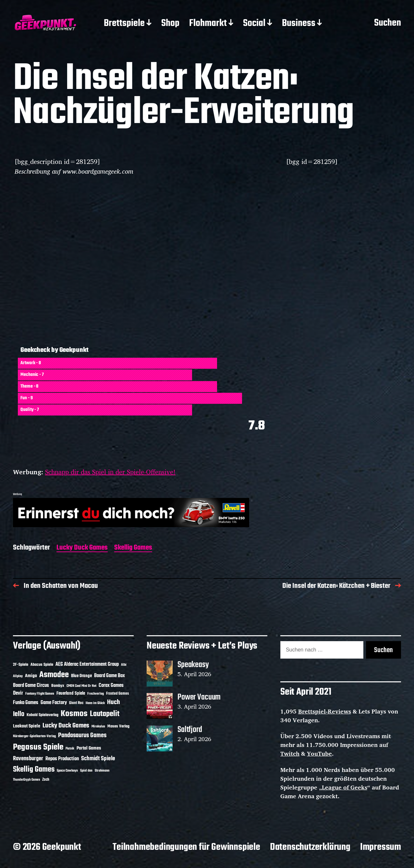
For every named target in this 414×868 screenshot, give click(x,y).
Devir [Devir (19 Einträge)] (18, 693)
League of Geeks (345, 787)
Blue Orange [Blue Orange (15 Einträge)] (81, 676)
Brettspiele (124, 24)
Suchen (388, 23)
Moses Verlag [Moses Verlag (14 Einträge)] (118, 726)
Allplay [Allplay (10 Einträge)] (18, 676)
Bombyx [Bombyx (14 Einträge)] (58, 686)
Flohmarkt (208, 24)
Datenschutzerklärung (310, 847)
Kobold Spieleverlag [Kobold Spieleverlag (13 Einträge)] (43, 715)
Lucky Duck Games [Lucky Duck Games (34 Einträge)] (66, 726)
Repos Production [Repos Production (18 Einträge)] (62, 759)
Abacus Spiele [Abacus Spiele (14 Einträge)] (42, 665)
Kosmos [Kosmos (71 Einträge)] (74, 714)
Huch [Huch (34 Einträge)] (114, 702)
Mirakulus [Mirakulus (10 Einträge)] (98, 726)
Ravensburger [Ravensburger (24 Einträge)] (28, 759)
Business (299, 24)
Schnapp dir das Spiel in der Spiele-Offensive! (110, 472)
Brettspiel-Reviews (325, 711)
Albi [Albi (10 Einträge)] (124, 665)
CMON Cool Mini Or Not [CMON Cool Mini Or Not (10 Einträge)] (81, 686)
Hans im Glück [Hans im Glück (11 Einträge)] (95, 703)
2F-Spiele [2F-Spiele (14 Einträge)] (21, 665)
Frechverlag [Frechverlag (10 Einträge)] (96, 694)
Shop (170, 24)
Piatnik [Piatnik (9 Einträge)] (70, 749)
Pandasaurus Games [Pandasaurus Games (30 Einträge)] (82, 736)
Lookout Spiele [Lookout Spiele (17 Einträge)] (27, 726)
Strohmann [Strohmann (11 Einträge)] (102, 771)
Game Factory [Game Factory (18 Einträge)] (54, 703)
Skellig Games (133, 548)
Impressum (381, 847)
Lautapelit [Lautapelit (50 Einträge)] (105, 714)
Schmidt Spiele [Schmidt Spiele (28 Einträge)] (98, 759)
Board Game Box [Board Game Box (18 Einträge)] (110, 676)
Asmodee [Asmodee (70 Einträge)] (54, 675)
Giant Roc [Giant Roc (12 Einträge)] (76, 703)
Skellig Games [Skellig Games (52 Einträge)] (34, 769)
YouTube (319, 753)
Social (254, 24)
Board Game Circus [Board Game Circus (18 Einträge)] (31, 686)
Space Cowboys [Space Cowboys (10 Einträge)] (67, 771)
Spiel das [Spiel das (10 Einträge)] (86, 771)
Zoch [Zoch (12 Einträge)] (46, 780)
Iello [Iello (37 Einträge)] (19, 714)
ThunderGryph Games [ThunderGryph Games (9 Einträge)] (26, 780)
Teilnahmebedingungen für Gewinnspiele (186, 847)
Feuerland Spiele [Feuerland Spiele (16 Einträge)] (71, 693)
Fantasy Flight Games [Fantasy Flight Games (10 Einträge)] (40, 694)
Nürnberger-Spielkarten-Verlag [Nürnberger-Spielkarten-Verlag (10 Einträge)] (34, 736)
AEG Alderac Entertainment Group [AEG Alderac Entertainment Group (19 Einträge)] (87, 664)
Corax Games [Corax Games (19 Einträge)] (111, 686)
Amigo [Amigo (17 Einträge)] (31, 676)
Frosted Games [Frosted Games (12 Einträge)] (117, 694)
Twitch (290, 753)
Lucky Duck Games (82, 548)
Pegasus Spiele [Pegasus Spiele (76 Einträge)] (38, 747)
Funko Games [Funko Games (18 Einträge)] (26, 703)
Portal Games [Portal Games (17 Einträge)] (89, 748)
